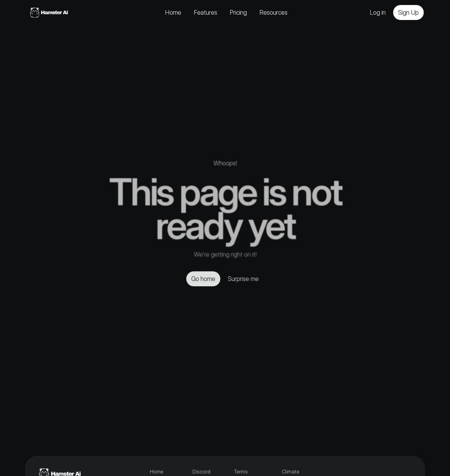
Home (157, 472)
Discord (201, 472)
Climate (291, 472)
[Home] (48, 13)
